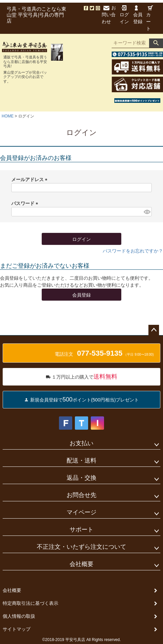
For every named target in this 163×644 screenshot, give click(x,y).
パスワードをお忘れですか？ (133, 251)
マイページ (81, 512)
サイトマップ (17, 629)
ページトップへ (154, 330)
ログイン (124, 15)
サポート (81, 530)
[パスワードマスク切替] (147, 212)
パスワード (26, 203)
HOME (8, 116)
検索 (156, 43)
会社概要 (81, 564)
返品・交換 (81, 478)
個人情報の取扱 (19, 616)
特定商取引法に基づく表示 (30, 603)
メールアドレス (30, 179)
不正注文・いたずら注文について (81, 547)
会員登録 (138, 15)
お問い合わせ (109, 15)
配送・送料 (81, 461)
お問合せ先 (81, 495)
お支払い (81, 443)
